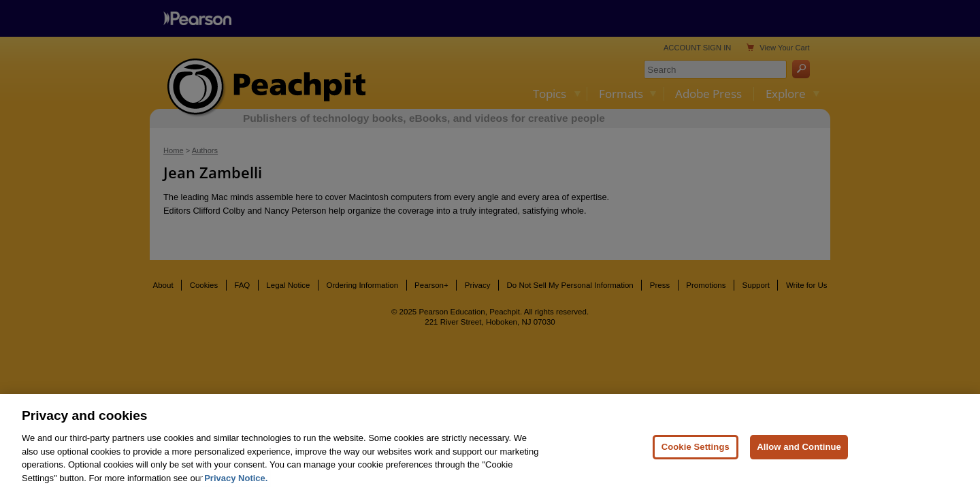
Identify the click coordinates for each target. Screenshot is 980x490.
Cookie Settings (696, 452)
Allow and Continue (799, 452)
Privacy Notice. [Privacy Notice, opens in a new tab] (236, 483)
